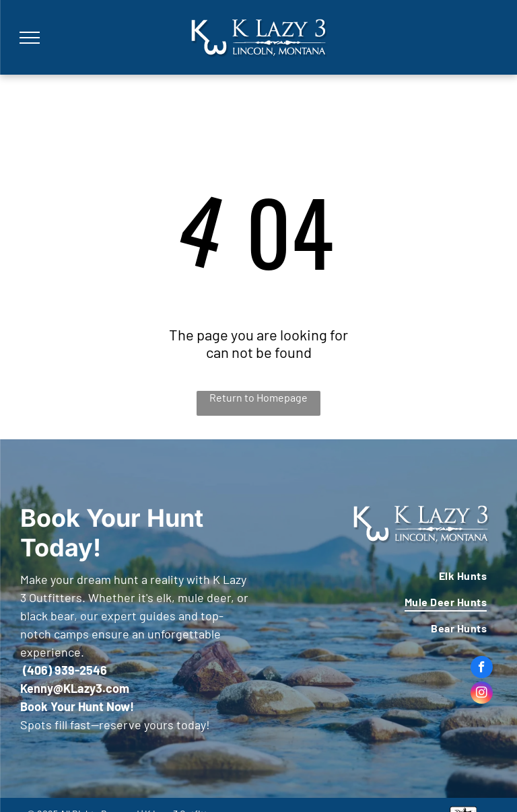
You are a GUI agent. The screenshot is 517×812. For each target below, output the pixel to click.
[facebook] (482, 669)
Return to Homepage (258, 397)
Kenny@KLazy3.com (75, 688)
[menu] (30, 38)
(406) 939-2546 (65, 670)
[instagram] (482, 694)
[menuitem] (381, 575)
